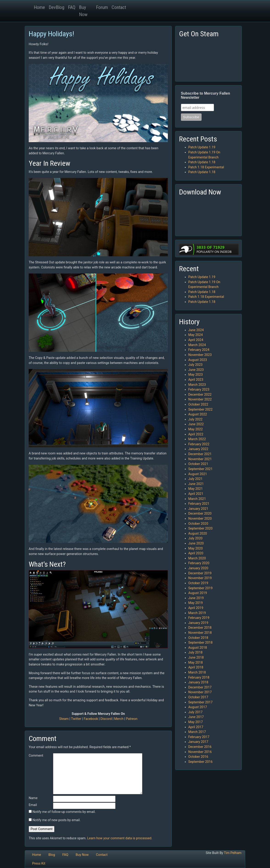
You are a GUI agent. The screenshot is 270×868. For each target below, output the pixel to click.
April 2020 (196, 553)
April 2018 (196, 667)
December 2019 (200, 573)
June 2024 (196, 330)
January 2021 (198, 509)
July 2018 (195, 652)
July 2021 (195, 479)
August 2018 (198, 648)
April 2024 (196, 340)
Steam (64, 719)
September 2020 (200, 528)
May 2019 (195, 603)
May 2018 (195, 663)
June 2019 (196, 598)
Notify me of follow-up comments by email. (64, 812)
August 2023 (198, 360)
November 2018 (200, 633)
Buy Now (83, 11)
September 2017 (200, 702)
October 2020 (198, 524)
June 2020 (196, 543)
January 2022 (198, 449)
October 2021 (198, 464)
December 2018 (200, 628)
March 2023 (197, 385)
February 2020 (199, 563)
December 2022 (200, 395)
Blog (52, 855)
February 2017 (199, 737)
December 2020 (200, 514)
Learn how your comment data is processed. (120, 838)
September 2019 (200, 588)
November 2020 (200, 519)
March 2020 (197, 558)
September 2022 (200, 410)
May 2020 (195, 548)
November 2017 (200, 692)
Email (33, 805)
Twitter (76, 719)
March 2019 (197, 613)
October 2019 (198, 583)
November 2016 (200, 752)
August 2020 (198, 534)
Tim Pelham (233, 853)
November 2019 (200, 578)
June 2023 (196, 370)
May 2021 (195, 489)
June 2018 (196, 658)
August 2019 (198, 593)
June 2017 (196, 717)
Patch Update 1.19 (202, 147)
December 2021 (200, 454)
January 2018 (198, 682)
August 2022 (198, 414)
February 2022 (199, 444)
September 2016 (200, 762)
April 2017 (196, 727)
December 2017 (200, 687)
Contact (119, 7)
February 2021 (199, 504)
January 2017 (198, 742)
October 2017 (198, 697)
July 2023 (195, 365)
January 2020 (198, 568)
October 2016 (198, 757)
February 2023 (199, 390)
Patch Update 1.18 (202, 162)
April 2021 (196, 494)
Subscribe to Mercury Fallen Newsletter (205, 95)
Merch (119, 719)
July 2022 (195, 419)
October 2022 (198, 404)
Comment (36, 756)
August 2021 (198, 474)
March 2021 (197, 499)
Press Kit (39, 864)
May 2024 (195, 335)
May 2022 (195, 429)
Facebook (91, 719)
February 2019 (199, 618)
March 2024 (197, 345)
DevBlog (56, 7)
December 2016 (200, 747)
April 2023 (196, 380)
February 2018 (199, 678)
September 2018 (200, 643)
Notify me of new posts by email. (57, 820)
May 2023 (195, 375)
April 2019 (196, 608)
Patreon (132, 719)
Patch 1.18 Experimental (206, 167)
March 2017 (197, 732)
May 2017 (195, 722)
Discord (106, 719)
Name (33, 798)
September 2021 (200, 469)
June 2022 (196, 424)
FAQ (72, 7)
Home (39, 7)
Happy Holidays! (51, 34)
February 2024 (199, 350)
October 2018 (198, 638)
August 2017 (198, 707)
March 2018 (197, 672)
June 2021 (196, 484)
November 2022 (200, 399)
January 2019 (198, 623)
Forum (102, 7)
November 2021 (200, 459)
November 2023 (200, 355)
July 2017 (195, 712)
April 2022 (196, 434)
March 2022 (197, 439)
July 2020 (195, 538)
